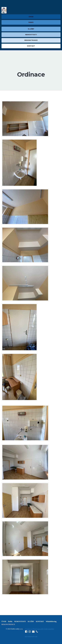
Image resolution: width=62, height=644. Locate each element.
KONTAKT (31, 46)
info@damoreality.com (31, 636)
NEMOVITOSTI (31, 35)
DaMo (10, 621)
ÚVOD (31, 17)
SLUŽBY (31, 29)
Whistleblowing (51, 621)
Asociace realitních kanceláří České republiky (40, 629)
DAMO (31, 22)
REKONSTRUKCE (31, 40)
